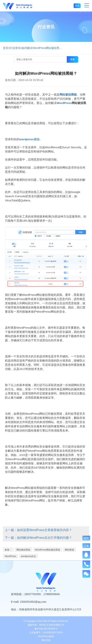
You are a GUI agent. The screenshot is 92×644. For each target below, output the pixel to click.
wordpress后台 (28, 556)
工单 (86, 546)
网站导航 (46, 640)
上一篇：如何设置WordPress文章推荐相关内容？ (38, 530)
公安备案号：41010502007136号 (46, 633)
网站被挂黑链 (23, 550)
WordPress (10, 556)
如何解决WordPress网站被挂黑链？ (43, 48)
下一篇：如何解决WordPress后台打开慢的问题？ (38, 538)
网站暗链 (69, 550)
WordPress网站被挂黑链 (48, 550)
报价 (86, 538)
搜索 (72, 59)
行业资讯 (15, 48)
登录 (77, 6)
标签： (8, 550)
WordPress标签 (46, 636)
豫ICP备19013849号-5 (46, 629)
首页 (6, 48)
